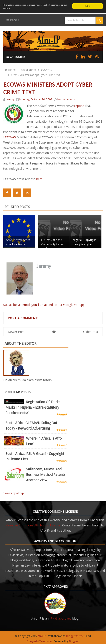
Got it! (88, 6)
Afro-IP (42, 636)
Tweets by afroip (13, 493)
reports (80, 106)
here (39, 179)
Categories (16, 57)
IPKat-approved (60, 618)
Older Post (91, 331)
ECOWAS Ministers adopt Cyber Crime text (32, 75)
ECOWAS (10, 137)
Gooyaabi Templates (39, 641)
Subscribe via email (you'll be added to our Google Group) (44, 304)
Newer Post (16, 331)
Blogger (74, 641)
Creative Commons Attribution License (33, 525)
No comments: (66, 99)
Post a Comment (23, 318)
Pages (13, 20)
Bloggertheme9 (76, 636)
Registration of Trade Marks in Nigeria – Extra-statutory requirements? (32, 407)
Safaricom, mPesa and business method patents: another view (46, 474)
